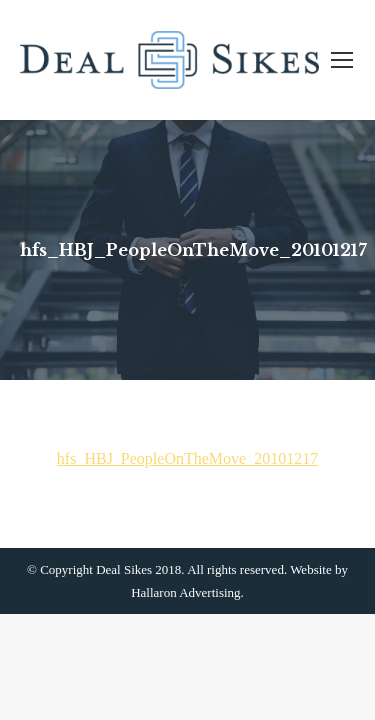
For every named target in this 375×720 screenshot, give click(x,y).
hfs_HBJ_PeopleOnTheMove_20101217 (187, 458)
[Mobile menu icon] (342, 60)
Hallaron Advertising (185, 592)
